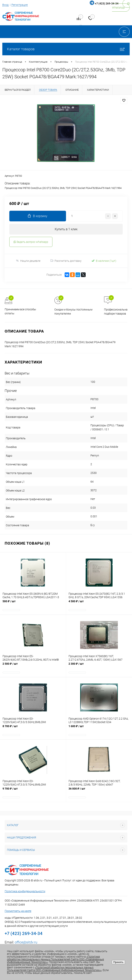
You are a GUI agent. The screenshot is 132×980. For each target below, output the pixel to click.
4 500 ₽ (99, 603)
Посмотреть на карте (18, 911)
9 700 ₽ (33, 791)
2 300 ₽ (99, 666)
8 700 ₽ (33, 728)
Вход (5, 5)
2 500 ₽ (33, 666)
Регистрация (20, 5)
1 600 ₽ (99, 728)
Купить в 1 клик (66, 229)
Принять (118, 962)
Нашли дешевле (28, 261)
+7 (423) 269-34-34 (107, 3)
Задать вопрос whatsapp (31, 242)
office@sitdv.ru (26, 942)
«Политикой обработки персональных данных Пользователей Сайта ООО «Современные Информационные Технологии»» (54, 969)
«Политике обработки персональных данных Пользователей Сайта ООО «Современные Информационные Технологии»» (55, 959)
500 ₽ (33, 603)
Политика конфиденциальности (25, 891)
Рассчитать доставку (66, 261)
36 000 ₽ (99, 791)
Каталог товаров (66, 49)
